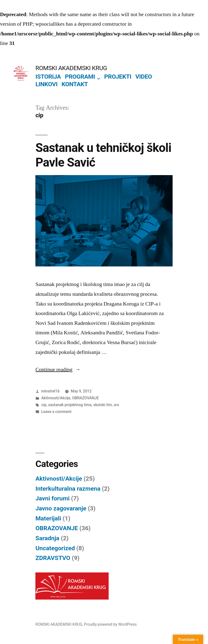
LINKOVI (46, 84)
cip (44, 405)
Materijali (48, 518)
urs (116, 405)
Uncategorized (55, 548)
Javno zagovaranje (61, 508)
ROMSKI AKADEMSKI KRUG (71, 68)
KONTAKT (75, 84)
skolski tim (103, 405)
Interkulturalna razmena (68, 489)
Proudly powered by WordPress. (111, 624)
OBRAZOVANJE (86, 398)
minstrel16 (50, 391)
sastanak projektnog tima (70, 405)
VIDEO (144, 77)
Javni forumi (52, 498)
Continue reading (58, 370)
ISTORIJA (48, 77)
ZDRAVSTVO (53, 558)
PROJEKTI (118, 77)
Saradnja (47, 538)
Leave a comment (56, 412)
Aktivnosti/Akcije (56, 398)
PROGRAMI (80, 77)
